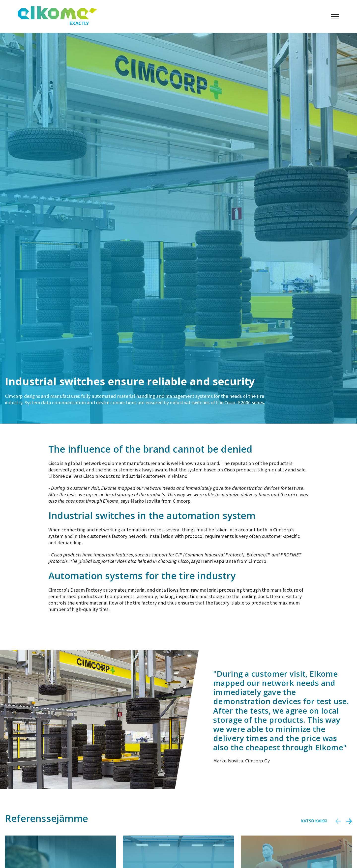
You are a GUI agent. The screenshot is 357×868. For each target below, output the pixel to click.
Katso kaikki (314, 821)
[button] (338, 821)
